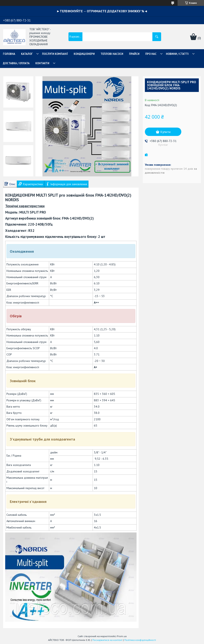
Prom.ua (122, 636)
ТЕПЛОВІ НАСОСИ (112, 54)
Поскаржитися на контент (107, 640)
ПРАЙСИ (134, 54)
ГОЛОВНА (9, 54)
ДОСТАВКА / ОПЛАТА (16, 63)
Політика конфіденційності (140, 640)
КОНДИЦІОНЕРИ (84, 54)
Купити (165, 132)
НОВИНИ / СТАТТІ (177, 54)
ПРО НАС (151, 54)
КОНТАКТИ (42, 63)
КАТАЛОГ (27, 54)
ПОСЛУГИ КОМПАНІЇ (55, 54)
